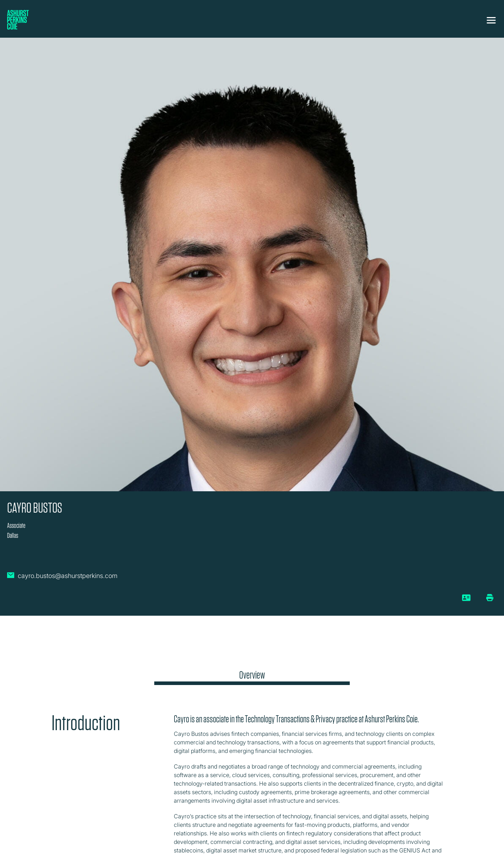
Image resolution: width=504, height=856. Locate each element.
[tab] (252, 677)
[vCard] (467, 600)
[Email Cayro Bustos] (62, 579)
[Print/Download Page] (490, 598)
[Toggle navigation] (491, 20)
